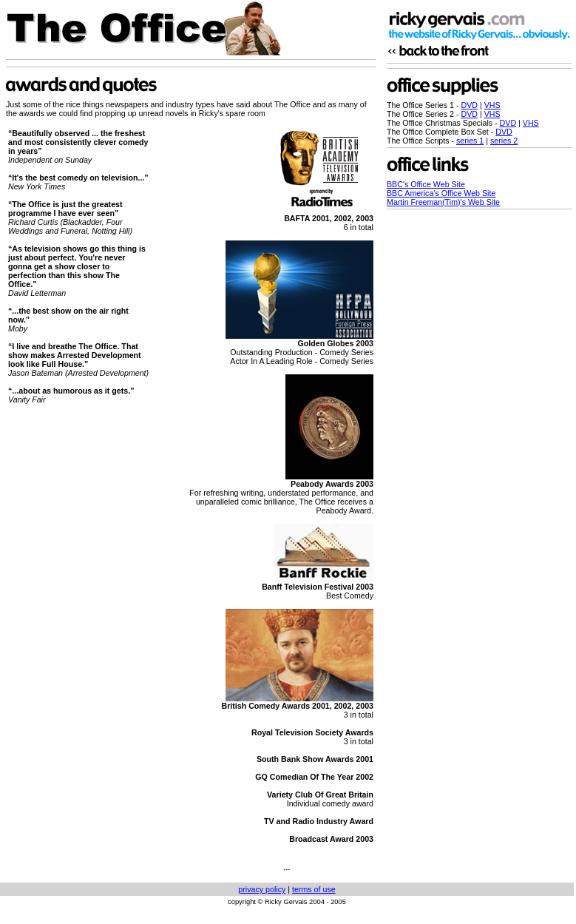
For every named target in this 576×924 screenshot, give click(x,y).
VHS (492, 105)
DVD (470, 105)
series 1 (470, 141)
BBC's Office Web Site (426, 184)
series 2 (504, 141)
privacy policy (262, 889)
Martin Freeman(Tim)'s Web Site (443, 202)
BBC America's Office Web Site (441, 193)
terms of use (314, 889)
